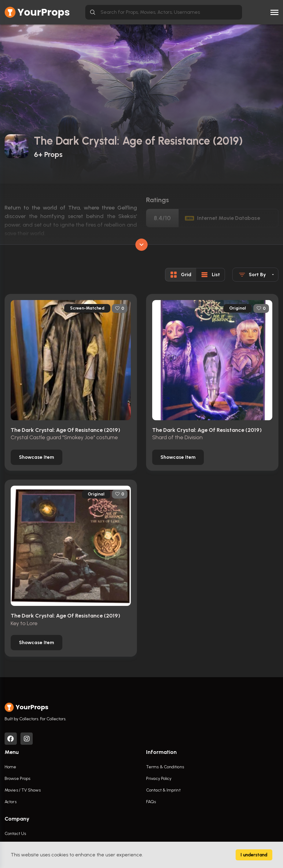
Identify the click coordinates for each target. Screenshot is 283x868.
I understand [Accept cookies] (254, 855)
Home (10, 767)
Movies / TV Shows (23, 790)
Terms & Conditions (165, 767)
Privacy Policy (159, 779)
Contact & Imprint (163, 790)
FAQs (151, 802)
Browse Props (17, 779)
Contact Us (15, 834)
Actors (11, 802)
